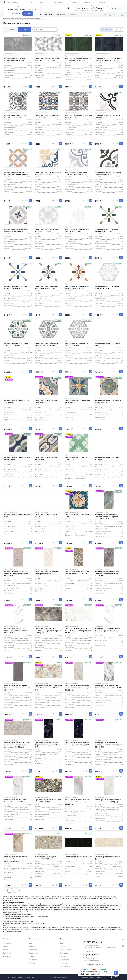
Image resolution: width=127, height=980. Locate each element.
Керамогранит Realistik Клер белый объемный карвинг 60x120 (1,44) (108, 630)
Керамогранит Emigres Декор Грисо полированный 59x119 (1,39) (48, 59)
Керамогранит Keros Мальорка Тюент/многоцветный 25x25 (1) (76, 173)
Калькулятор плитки (67, 966)
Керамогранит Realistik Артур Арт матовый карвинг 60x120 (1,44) (77, 573)
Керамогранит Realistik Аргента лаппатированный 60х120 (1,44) (46, 573)
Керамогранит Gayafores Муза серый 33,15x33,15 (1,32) (78, 116)
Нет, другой (16, 13)
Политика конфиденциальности (58, 977)
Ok (116, 973)
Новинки (32, 946)
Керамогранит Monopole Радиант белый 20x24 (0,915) (107, 287)
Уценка (31, 956)
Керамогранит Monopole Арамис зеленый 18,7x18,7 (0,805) (107, 230)
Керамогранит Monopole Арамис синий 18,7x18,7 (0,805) (16, 287)
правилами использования (89, 974)
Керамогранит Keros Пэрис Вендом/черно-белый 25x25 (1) (108, 173)
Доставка (88, 2)
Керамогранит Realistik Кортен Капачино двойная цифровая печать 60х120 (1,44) (17, 688)
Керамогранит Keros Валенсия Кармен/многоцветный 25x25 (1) (16, 173)
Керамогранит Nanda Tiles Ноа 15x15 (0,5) (17, 516)
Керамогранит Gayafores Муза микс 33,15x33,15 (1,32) (47, 116)
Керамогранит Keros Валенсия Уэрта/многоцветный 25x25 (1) (48, 173)
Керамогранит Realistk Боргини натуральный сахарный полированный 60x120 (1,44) (16, 859)
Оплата (42, 2)
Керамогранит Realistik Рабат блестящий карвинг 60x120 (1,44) (16, 801)
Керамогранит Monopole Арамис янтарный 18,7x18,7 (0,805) (77, 287)
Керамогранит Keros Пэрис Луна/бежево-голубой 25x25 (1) (16, 230)
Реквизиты (7, 953)
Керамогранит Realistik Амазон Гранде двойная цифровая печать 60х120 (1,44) (16, 574)
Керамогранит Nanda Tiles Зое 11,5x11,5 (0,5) (76, 458)
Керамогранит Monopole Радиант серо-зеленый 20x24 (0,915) (47, 344)
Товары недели (34, 953)
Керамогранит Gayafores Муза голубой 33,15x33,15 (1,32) (15, 116)
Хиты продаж (33, 960)
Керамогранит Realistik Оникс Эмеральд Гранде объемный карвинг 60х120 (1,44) (108, 745)
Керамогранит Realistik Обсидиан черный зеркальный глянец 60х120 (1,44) (77, 745)
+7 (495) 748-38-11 (98, 8)
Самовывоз (74, 2)
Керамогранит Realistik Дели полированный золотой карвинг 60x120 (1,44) (16, 631)
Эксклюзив (33, 963)
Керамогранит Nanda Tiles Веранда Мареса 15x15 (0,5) (47, 458)
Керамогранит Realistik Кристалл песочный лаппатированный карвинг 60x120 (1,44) (78, 688)
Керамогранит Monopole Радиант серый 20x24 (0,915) (77, 344)
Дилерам (6, 946)
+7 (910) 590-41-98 (81, 8)
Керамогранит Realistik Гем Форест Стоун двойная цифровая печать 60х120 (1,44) (108, 574)
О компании (28, 2)
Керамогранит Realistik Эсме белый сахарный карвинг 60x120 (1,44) (108, 801)
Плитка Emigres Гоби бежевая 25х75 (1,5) (108, 858)
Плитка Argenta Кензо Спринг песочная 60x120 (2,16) (45, 858)
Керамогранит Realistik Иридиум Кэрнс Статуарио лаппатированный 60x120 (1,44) (78, 631)
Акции (31, 943)
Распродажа (33, 950)
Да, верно (28, 13)
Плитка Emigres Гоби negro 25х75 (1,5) (78, 857)
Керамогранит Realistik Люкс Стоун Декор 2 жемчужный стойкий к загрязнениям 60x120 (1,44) (17, 745)
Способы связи (115, 8)
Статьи (6, 950)
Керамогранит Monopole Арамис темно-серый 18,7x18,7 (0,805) (46, 287)
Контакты (102, 2)
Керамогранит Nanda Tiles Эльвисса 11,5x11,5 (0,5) (78, 516)
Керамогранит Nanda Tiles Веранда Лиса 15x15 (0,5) (17, 458)
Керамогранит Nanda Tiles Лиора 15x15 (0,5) (107, 458)
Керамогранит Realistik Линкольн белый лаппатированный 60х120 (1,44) (109, 687)
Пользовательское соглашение (92, 977)
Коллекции (11, 30)
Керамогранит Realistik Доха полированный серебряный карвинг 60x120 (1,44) (48, 631)
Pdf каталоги (61, 15)
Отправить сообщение (95, 965)
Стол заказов (49, 15)
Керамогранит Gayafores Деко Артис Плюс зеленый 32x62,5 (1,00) (78, 59)
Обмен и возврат (57, 2)
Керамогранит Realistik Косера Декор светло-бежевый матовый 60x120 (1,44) (48, 688)
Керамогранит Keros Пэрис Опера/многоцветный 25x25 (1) (47, 230)
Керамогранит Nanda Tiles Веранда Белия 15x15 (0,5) (78, 401)
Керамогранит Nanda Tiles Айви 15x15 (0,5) (109, 344)
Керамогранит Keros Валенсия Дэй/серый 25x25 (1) (108, 116)
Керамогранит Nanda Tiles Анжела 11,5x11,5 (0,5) (17, 401)
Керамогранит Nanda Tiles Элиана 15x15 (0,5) (47, 516)
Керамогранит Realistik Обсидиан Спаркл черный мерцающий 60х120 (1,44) (47, 745)
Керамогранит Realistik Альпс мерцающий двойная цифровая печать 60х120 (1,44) (106, 517)
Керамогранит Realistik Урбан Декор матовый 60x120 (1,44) (48, 801)
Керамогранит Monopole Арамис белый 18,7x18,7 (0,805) (77, 230)
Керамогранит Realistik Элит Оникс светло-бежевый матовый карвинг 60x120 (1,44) (78, 802)
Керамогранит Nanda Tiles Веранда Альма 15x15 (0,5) (47, 401)
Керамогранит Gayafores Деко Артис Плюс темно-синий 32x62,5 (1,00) (108, 59)
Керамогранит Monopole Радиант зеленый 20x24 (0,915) (16, 344)
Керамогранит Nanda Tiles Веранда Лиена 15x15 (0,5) (108, 401)
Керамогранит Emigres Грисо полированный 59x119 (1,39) (15, 59)
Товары (25, 30)
